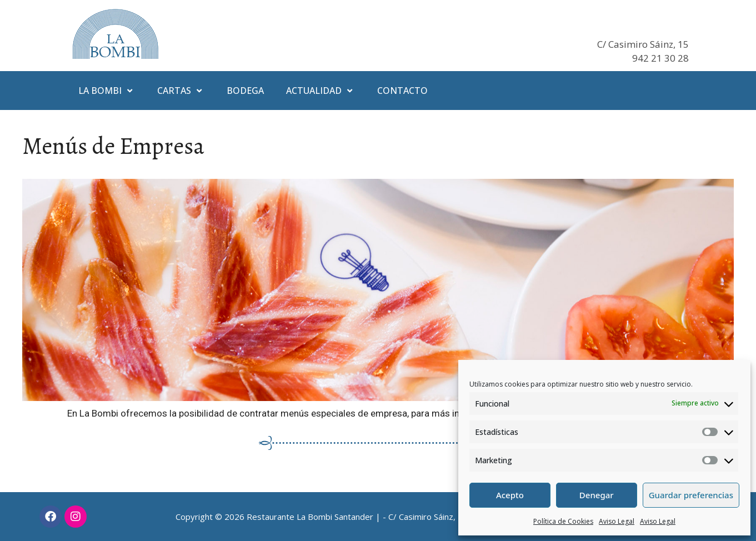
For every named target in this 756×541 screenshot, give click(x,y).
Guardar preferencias (691, 495)
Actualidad (321, 91)
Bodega (245, 91)
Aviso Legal (617, 521)
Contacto (402, 91)
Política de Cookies (563, 521)
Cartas (181, 91)
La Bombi (107, 91)
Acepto (510, 495)
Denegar (597, 495)
